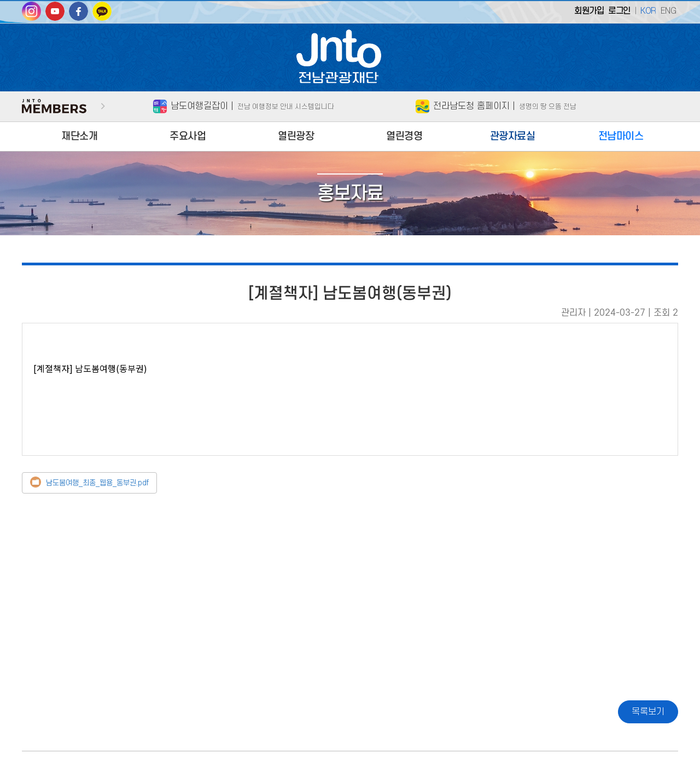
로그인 (619, 11)
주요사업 (188, 137)
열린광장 (296, 137)
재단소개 (79, 137)
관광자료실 (513, 137)
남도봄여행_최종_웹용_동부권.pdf (97, 483)
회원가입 (589, 11)
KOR (648, 11)
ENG (669, 11)
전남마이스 (621, 137)
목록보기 (648, 712)
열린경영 (404, 137)
